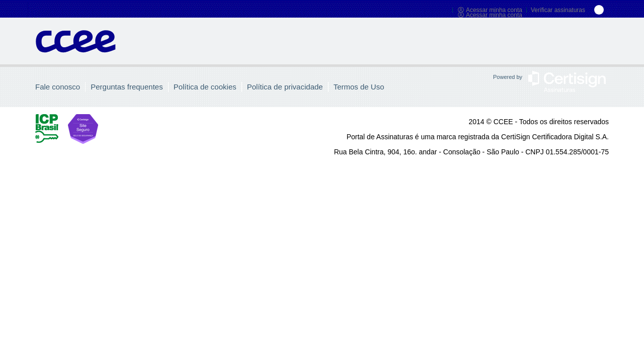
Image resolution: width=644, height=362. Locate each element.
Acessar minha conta (490, 10)
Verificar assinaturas (558, 10)
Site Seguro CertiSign (106, 129)
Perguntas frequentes (127, 87)
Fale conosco (58, 87)
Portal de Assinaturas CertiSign (76, 47)
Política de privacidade (285, 87)
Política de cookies (205, 87)
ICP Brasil (47, 129)
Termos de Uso (359, 87)
